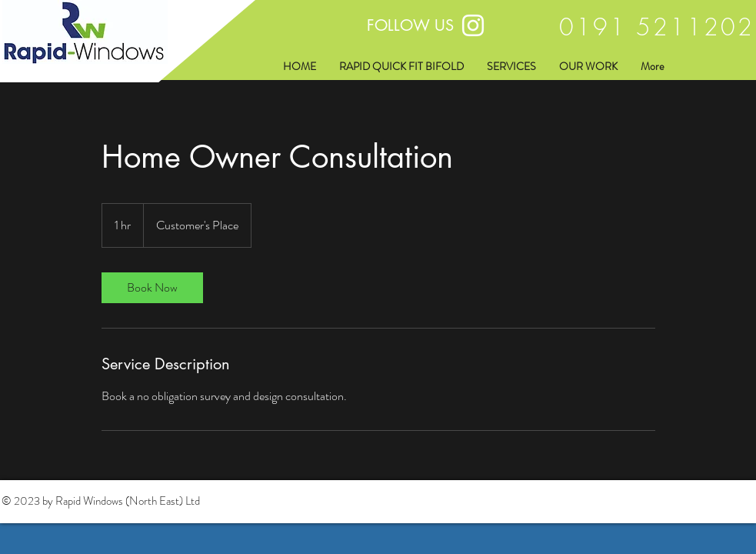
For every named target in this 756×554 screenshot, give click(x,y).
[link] (152, 288)
